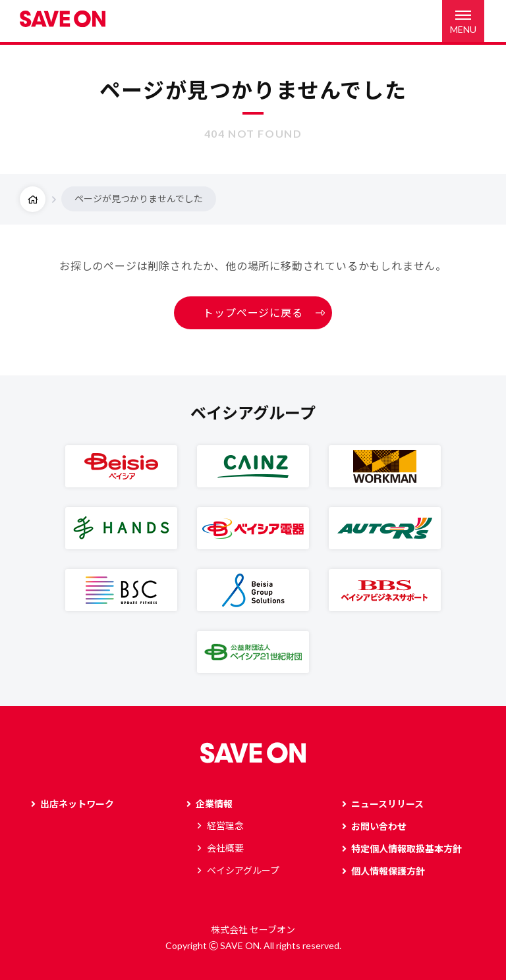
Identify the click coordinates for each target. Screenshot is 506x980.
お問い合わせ (379, 826)
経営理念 (225, 826)
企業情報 (214, 804)
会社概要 (225, 848)
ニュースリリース (387, 804)
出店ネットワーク (77, 804)
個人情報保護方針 (388, 871)
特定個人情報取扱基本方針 (407, 849)
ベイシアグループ (243, 870)
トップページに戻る (253, 313)
